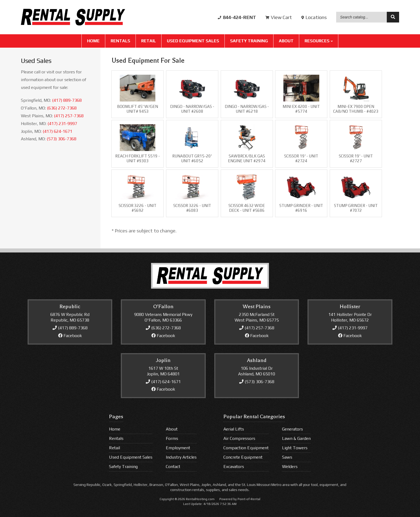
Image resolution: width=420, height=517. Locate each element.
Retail (149, 41)
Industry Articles (181, 457)
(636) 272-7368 (62, 108)
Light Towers (295, 448)
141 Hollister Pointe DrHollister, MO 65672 (350, 317)
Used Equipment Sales (193, 41)
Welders (290, 467)
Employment (178, 448)
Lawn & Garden (296, 438)
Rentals (120, 41)
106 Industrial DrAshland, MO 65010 (257, 371)
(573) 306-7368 (61, 139)
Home (93, 41)
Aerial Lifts (234, 429)
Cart (279, 18)
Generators (292, 429)
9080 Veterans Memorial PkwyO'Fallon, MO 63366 (163, 317)
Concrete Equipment (243, 457)
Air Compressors (239, 438)
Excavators (234, 467)
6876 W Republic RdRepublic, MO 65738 (70, 317)
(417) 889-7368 (67, 100)
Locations (314, 18)
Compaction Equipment (246, 448)
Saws (287, 457)
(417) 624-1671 (57, 131)
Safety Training (249, 41)
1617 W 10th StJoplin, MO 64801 (163, 371)
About (286, 41)
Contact (173, 467)
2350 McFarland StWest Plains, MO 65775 (257, 317)
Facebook (70, 336)
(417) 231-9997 (62, 124)
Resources (319, 41)
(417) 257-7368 (69, 116)
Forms (172, 438)
